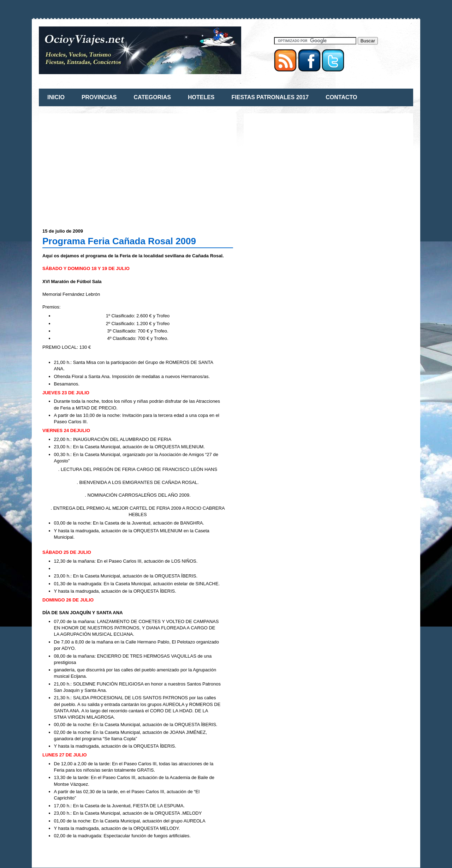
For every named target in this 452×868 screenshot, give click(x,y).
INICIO (56, 97)
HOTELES (201, 97)
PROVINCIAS (99, 97)
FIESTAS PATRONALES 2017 (270, 97)
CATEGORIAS (152, 97)
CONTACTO (341, 97)
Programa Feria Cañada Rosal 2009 (119, 241)
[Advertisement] (102, 166)
